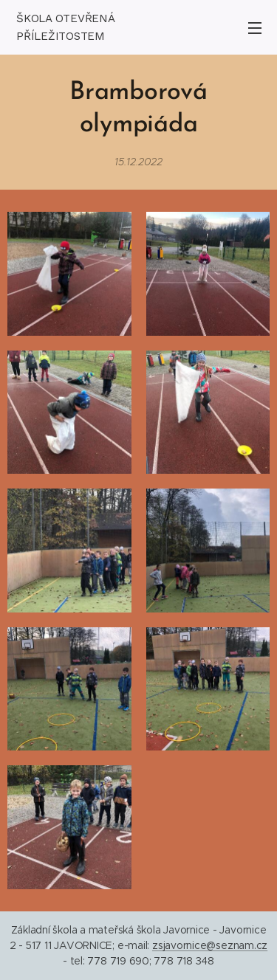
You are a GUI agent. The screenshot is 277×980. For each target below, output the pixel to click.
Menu (255, 28)
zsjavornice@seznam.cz (210, 945)
